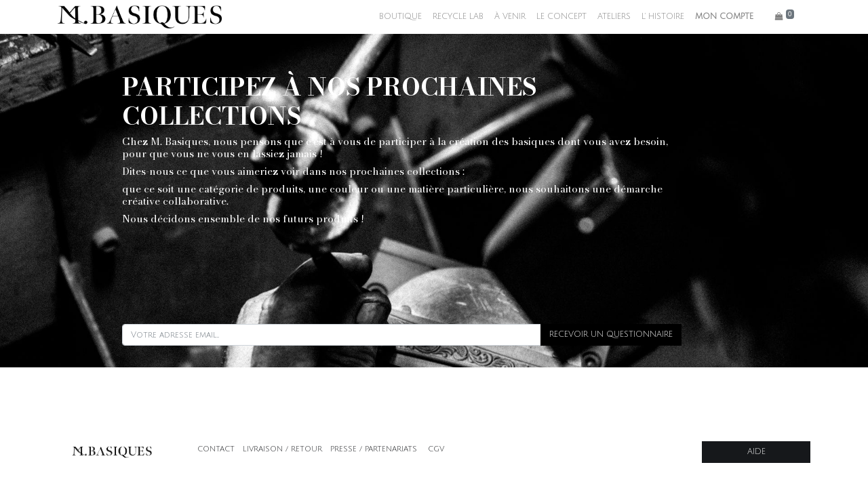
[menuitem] (400, 17)
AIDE (756, 452)
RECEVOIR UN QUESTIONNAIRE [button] (611, 334)
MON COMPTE (724, 17)
